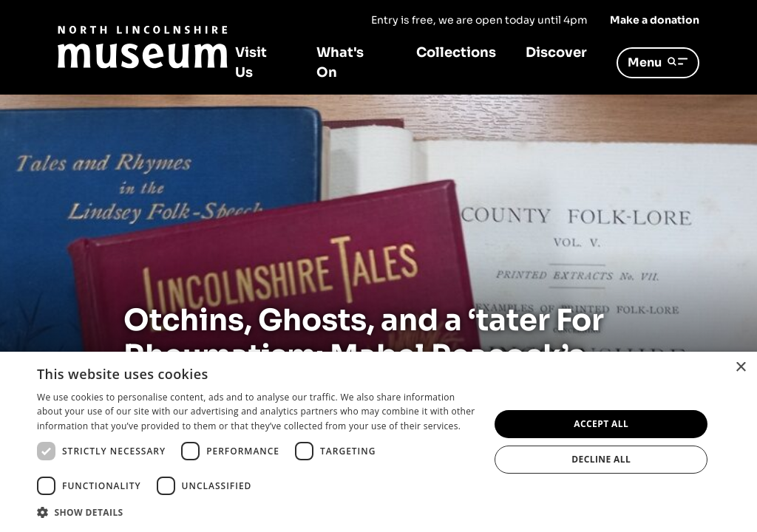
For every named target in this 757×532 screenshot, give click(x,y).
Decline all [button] (601, 459)
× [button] (740, 368)
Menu (658, 62)
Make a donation (655, 20)
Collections (456, 52)
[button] (257, 512)
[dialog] (378, 442)
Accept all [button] (601, 424)
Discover (556, 52)
